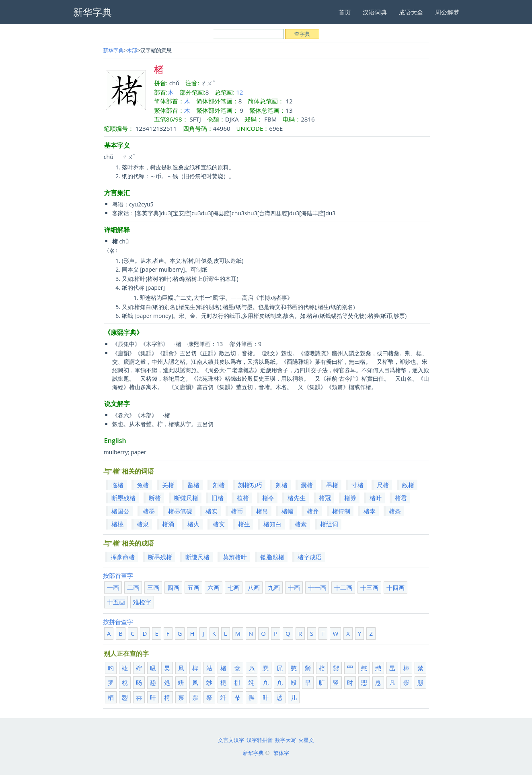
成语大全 (411, 12)
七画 (234, 587)
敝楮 (408, 485)
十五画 (116, 602)
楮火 (193, 524)
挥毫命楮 (123, 557)
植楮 (243, 498)
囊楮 (307, 485)
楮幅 (288, 511)
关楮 (168, 485)
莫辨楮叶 (235, 557)
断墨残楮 (123, 498)
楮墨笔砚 (180, 511)
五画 (193, 587)
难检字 (142, 602)
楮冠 (325, 498)
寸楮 (357, 485)
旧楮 (218, 498)
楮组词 (329, 524)
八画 (254, 587)
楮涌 (168, 524)
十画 (294, 587)
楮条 (395, 511)
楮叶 (376, 498)
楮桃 (117, 524)
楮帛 (262, 511)
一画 (113, 587)
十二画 (343, 587)
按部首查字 (118, 575)
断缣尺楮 (186, 498)
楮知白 (272, 524)
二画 (133, 587)
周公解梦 (447, 12)
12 (239, 92)
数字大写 (286, 740)
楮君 (401, 498)
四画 (173, 587)
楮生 (244, 524)
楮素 (301, 524)
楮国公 (120, 511)
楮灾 (219, 524)
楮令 (268, 498)
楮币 (237, 511)
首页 (345, 12)
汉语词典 (375, 12)
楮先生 (297, 498)
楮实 (212, 511)
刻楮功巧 (250, 485)
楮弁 (313, 511)
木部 (132, 50)
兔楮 (143, 485)
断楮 (155, 498)
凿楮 (193, 485)
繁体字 (281, 753)
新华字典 (113, 50)
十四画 (395, 587)
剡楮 (281, 485)
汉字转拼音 (260, 740)
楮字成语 (310, 557)
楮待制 (341, 511)
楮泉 (143, 524)
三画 (153, 587)
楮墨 (149, 511)
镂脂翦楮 (272, 557)
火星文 (306, 740)
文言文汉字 (231, 740)
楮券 (350, 498)
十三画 (369, 587)
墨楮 (332, 485)
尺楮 (383, 485)
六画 (214, 587)
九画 (274, 587)
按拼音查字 (118, 622)
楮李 (370, 511)
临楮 (117, 485)
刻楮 (219, 485)
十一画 (317, 587)
